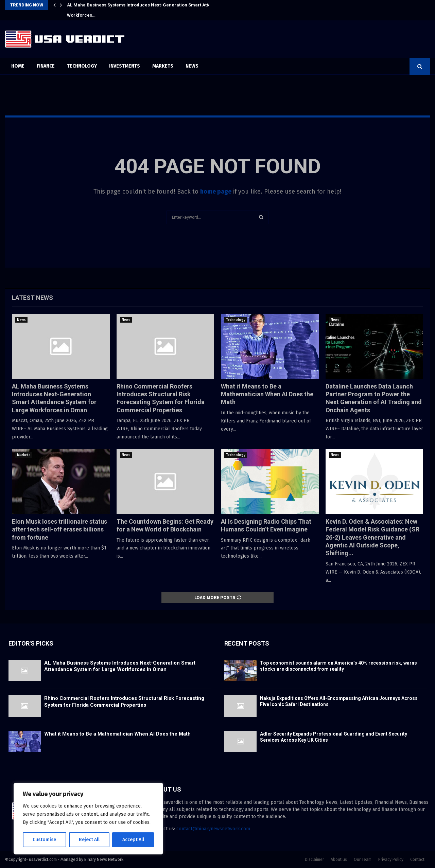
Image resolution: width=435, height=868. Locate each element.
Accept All (133, 840)
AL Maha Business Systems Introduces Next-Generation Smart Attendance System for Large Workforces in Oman (120, 666)
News (192, 66)
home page (216, 192)
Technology (82, 66)
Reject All (89, 840)
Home (18, 66)
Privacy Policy (391, 860)
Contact (417, 860)
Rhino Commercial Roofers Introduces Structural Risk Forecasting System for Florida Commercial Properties (124, 702)
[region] (88, 819)
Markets (163, 66)
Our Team (363, 860)
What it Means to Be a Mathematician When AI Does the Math (267, 394)
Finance (46, 66)
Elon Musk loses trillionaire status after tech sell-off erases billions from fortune (59, 529)
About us (339, 860)
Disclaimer (314, 860)
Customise (44, 840)
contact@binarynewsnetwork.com (213, 829)
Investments (125, 66)
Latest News (32, 298)
